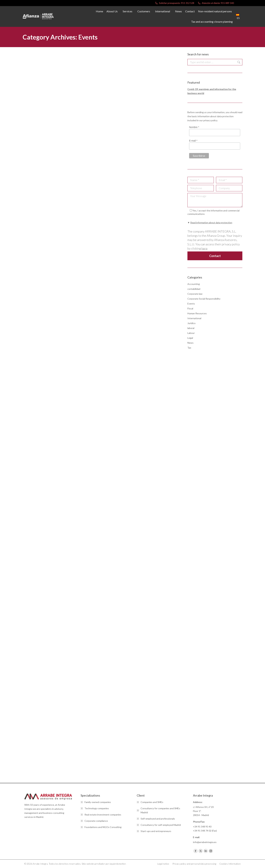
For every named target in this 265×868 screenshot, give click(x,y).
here (204, 248)
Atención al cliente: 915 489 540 (216, 3)
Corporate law (195, 294)
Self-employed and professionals (158, 819)
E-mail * (193, 141)
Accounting (194, 284)
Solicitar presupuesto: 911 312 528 (174, 3)
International (194, 318)
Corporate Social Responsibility (204, 299)
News (190, 343)
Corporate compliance (96, 821)
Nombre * (194, 127)
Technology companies (97, 808)
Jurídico (191, 323)
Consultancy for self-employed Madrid (161, 825)
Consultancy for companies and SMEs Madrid (160, 810)
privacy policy (210, 120)
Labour (191, 333)
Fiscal (190, 308)
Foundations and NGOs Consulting (103, 827)
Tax (189, 348)
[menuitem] (239, 17)
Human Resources (197, 313)
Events (191, 304)
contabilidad (194, 289)
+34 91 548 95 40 (202, 827)
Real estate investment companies (103, 815)
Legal (190, 338)
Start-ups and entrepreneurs (156, 831)
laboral (191, 328)
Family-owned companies (98, 802)
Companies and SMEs (152, 802)
